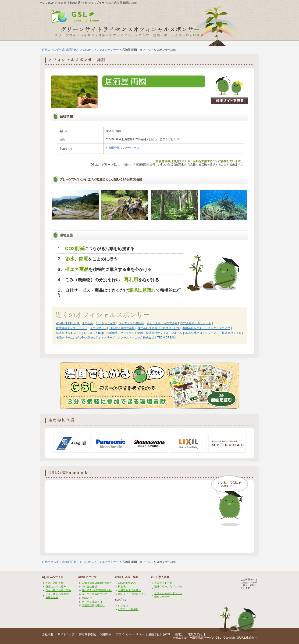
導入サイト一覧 (163, 583)
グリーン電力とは (92, 602)
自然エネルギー (182, 638)
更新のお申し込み (56, 586)
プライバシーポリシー (130, 634)
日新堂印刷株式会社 (122, 328)
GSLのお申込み (127, 583)
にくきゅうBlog (94, 333)
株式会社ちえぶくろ (69, 333)
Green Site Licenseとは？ (97, 583)
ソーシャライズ (106, 323)
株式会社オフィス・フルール (164, 333)
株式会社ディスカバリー (71, 328)
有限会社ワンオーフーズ (124, 148)
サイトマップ (66, 634)
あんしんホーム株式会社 (162, 323)
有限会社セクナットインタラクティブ (206, 328)
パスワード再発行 (128, 609)
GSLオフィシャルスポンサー (101, 50)
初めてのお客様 (55, 583)
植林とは (87, 598)
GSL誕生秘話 (89, 586)
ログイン (123, 605)
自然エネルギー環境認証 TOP (61, 50)
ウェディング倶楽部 (131, 323)
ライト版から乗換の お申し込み (57, 595)
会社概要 (48, 634)
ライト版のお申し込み (58, 590)
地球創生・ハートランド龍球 (125, 333)
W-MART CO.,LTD (68, 323)
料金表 (122, 586)
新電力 (179, 634)
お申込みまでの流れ (130, 590)
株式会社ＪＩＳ (232, 333)
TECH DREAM (166, 338)
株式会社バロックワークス (202, 333)
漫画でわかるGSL (160, 634)
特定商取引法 (87, 634)
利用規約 (106, 634)
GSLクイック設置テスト (132, 594)
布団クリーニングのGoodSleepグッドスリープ (85, 338)
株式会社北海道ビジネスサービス (159, 328)
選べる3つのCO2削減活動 (97, 590)
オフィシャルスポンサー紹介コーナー (168, 595)
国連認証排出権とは (93, 605)
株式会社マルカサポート (196, 323)
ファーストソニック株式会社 (136, 338)
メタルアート (98, 328)
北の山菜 (87, 323)
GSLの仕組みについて (95, 594)
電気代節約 (195, 634)
